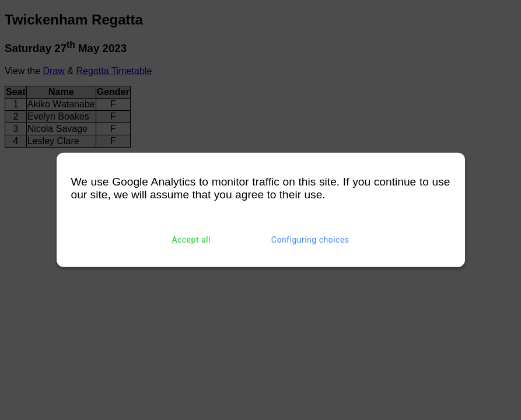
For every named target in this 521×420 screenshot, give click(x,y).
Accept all (191, 240)
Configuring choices (310, 240)
